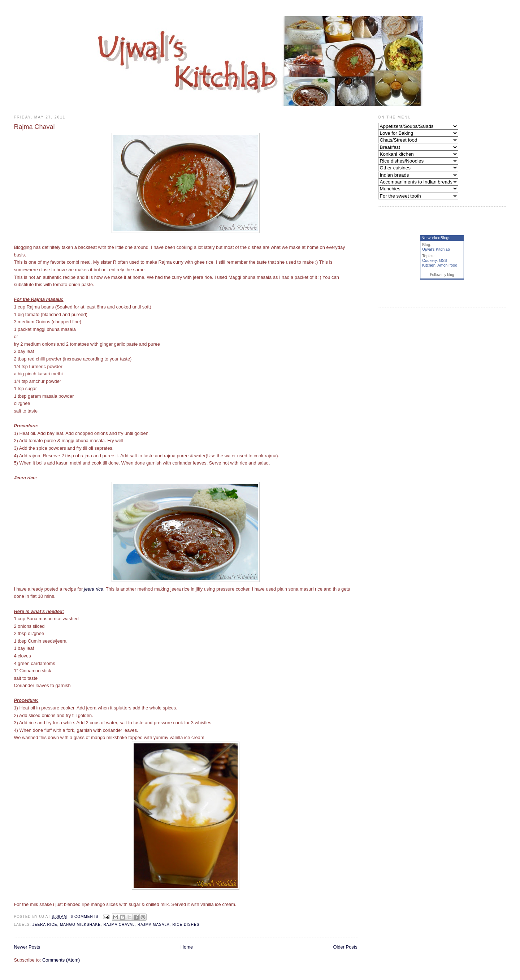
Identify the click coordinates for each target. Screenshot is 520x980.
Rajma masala (154, 925)
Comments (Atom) (61, 960)
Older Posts (345, 947)
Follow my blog (442, 275)
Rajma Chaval (34, 127)
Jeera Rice (45, 925)
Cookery (429, 260)
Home (187, 947)
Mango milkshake (80, 925)
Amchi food (447, 265)
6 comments (85, 917)
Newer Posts (27, 947)
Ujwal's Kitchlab (436, 249)
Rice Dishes (186, 925)
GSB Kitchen (435, 263)
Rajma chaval (119, 925)
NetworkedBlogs (436, 238)
